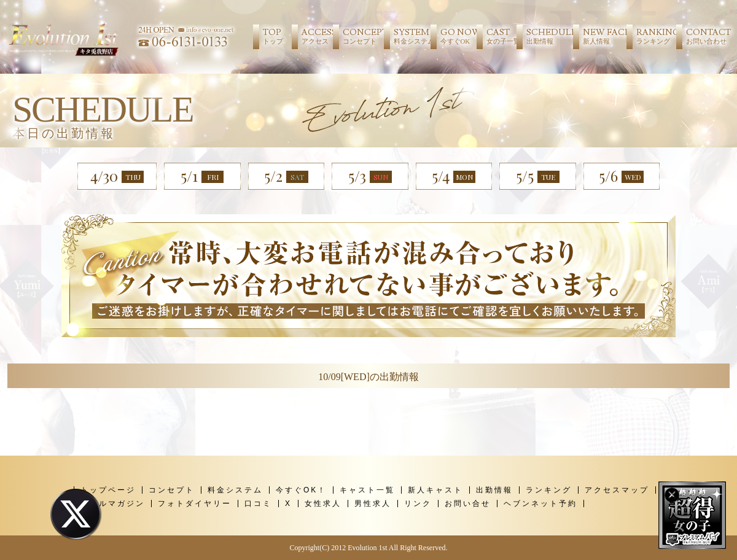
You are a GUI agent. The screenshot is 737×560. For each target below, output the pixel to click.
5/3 (370, 176)
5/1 (202, 176)
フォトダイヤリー (195, 504)
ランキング (549, 490)
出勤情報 (494, 490)
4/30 (117, 176)
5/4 (454, 176)
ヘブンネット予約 (540, 504)
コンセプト (172, 490)
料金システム (235, 490)
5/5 (538, 176)
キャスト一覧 (367, 490)
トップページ (108, 490)
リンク (418, 504)
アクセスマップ (617, 490)
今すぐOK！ (301, 490)
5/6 (621, 183)
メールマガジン (113, 504)
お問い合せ (468, 504)
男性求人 (373, 504)
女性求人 (323, 504)
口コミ (258, 504)
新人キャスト (435, 490)
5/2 (286, 176)
